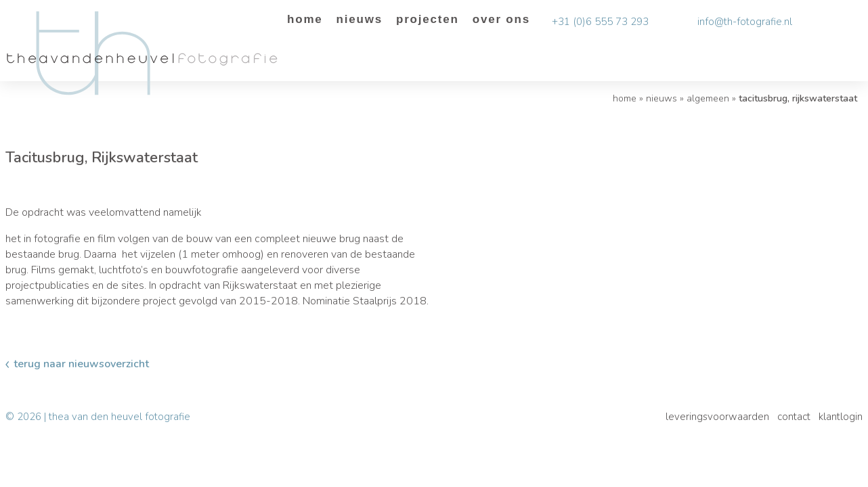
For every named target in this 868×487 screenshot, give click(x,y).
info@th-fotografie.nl (745, 22)
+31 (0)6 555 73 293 (600, 22)
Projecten (428, 19)
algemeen (708, 98)
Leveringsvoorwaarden (717, 417)
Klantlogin (841, 417)
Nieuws (360, 19)
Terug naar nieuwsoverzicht (81, 364)
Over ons (501, 19)
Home (305, 19)
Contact (794, 417)
